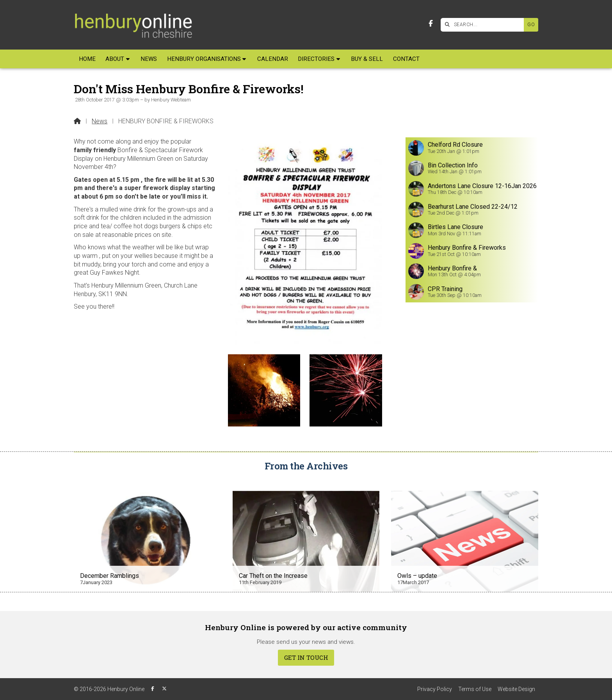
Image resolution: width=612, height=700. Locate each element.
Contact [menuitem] (406, 59)
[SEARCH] (484, 25)
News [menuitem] (149, 59)
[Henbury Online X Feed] (164, 689)
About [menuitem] (115, 59)
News (100, 121)
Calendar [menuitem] (273, 59)
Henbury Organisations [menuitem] (204, 59)
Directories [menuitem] (316, 59)
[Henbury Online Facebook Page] (431, 24)
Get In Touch (306, 657)
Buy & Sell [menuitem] (367, 59)
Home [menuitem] (87, 59)
